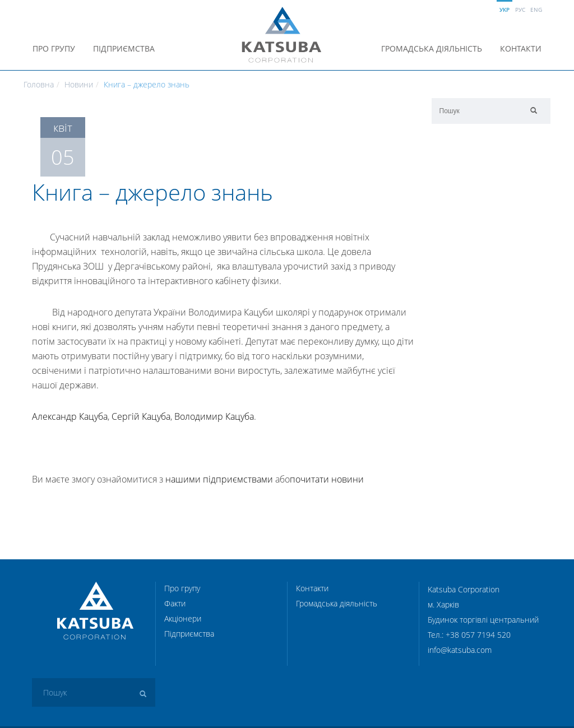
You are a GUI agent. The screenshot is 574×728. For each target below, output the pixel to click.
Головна (39, 84)
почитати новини (327, 479)
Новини (79, 84)
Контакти (521, 48)
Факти (175, 603)
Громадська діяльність (432, 48)
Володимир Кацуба (214, 416)
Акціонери (183, 618)
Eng (536, 10)
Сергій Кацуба (141, 416)
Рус (520, 10)
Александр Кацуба (70, 416)
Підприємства (124, 48)
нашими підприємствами (219, 479)
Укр (504, 10)
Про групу (54, 48)
